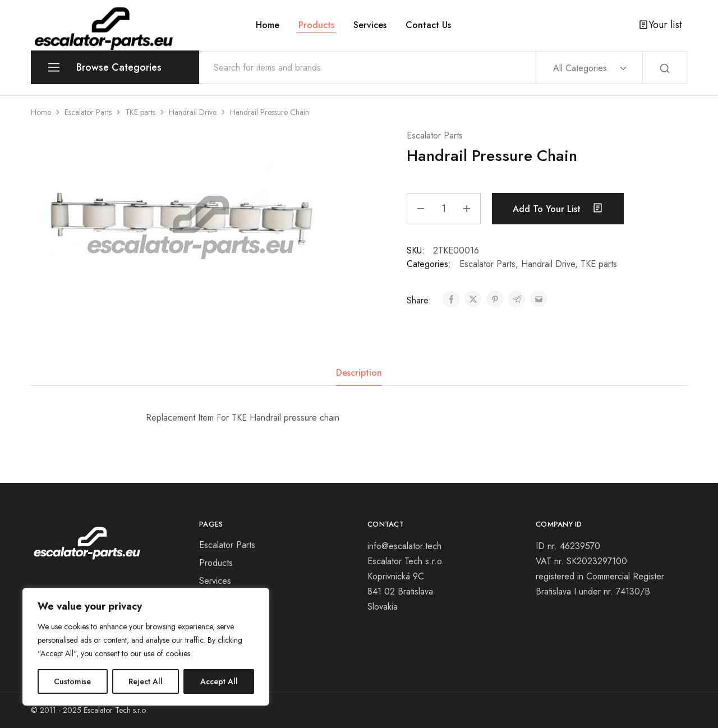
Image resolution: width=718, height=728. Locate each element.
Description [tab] (359, 373)
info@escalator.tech (406, 546)
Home (268, 25)
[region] (146, 647)
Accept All (219, 681)
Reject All (146, 681)
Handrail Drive (193, 112)
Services (370, 25)
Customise (72, 681)
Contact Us (428, 25)
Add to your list (558, 209)
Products (316, 25)
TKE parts (140, 112)
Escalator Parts (88, 112)
